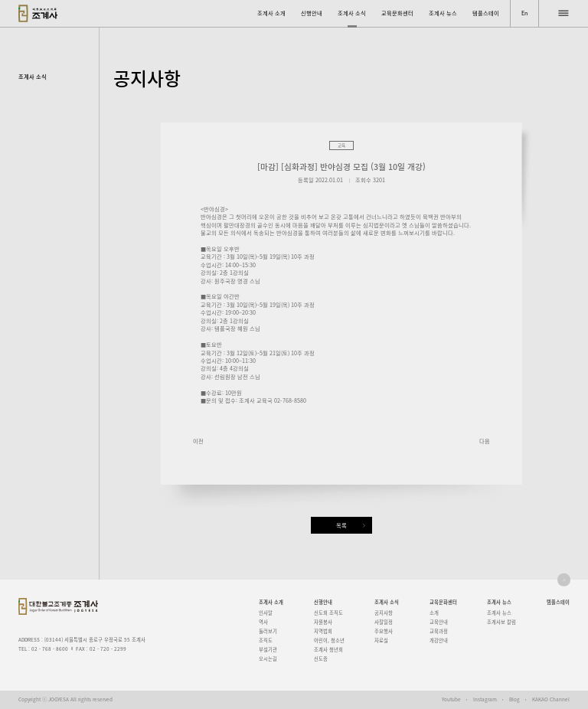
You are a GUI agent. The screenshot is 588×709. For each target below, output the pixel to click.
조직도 (266, 640)
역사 (263, 622)
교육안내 (439, 622)
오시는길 (268, 659)
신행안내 (312, 13)
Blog (514, 699)
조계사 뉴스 (443, 13)
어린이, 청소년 (329, 640)
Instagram (485, 699)
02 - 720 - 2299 (108, 649)
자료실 (381, 640)
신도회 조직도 (328, 613)
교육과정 (439, 631)
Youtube (451, 699)
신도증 (321, 659)
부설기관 (268, 650)
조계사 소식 (352, 13)
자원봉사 (323, 622)
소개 (434, 613)
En (524, 13)
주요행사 (384, 631)
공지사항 (384, 613)
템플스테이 (486, 13)
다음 (485, 441)
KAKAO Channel (551, 699)
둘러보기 (268, 631)
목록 (341, 525)
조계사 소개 (271, 13)
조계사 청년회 (328, 650)
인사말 (266, 613)
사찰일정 (384, 622)
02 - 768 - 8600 (50, 649)
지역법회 (323, 631)
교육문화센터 (397, 13)
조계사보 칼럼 (501, 622)
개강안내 (439, 640)
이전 (198, 441)
